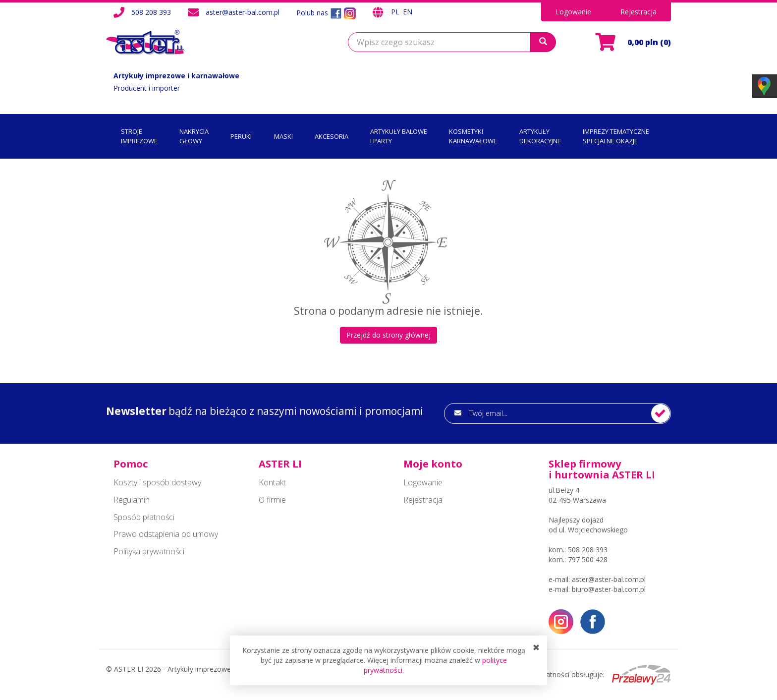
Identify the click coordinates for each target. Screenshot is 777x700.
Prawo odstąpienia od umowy (166, 534)
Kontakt (272, 482)
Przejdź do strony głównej (388, 335)
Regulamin (132, 500)
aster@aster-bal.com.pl (243, 12)
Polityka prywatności (149, 551)
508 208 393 (151, 12)
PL (396, 12)
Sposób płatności (144, 517)
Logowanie (573, 12)
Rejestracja (638, 12)
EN (408, 12)
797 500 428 (588, 559)
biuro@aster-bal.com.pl (609, 589)
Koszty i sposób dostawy (157, 482)
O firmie (272, 500)
